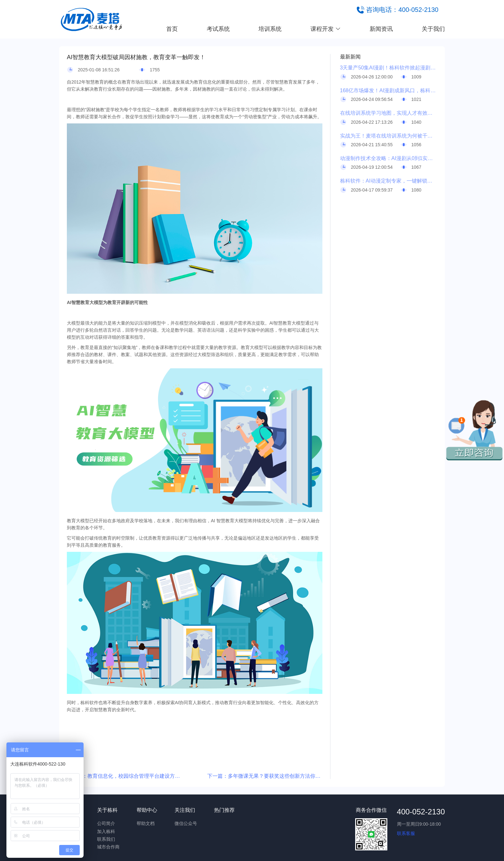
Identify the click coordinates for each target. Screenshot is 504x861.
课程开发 (326, 29)
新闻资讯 (381, 29)
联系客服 (406, 833)
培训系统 (270, 29)
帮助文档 (146, 823)
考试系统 (218, 29)
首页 (172, 29)
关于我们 (433, 29)
